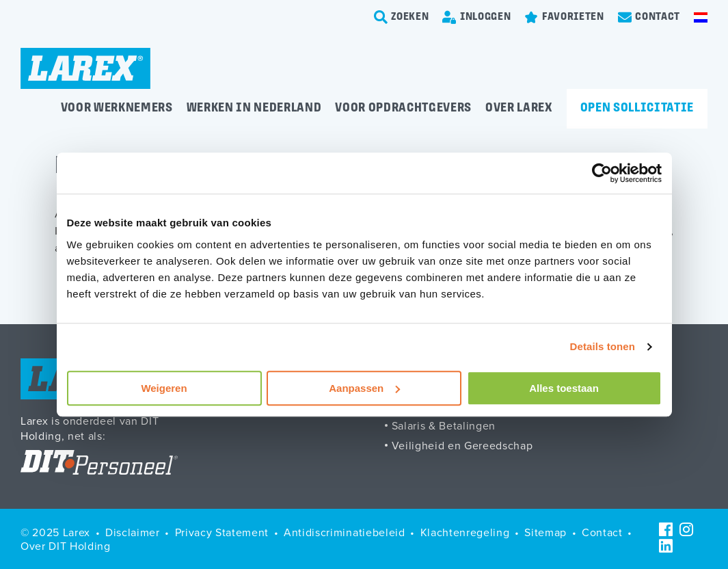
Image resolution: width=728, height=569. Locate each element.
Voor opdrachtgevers (403, 108)
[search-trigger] (402, 17)
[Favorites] (564, 17)
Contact (602, 532)
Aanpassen (364, 388)
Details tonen (603, 346)
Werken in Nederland (254, 108)
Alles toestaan (564, 388)
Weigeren (164, 388)
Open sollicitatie (637, 108)
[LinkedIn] (666, 546)
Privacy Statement (222, 532)
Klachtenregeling (465, 532)
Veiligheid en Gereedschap (462, 445)
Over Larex (519, 108)
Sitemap (545, 532)
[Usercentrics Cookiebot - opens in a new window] (602, 173)
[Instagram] (686, 529)
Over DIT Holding (66, 546)
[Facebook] (666, 529)
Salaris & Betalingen (444, 425)
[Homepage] (85, 68)
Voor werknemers (117, 108)
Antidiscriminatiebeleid (344, 532)
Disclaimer (133, 532)
